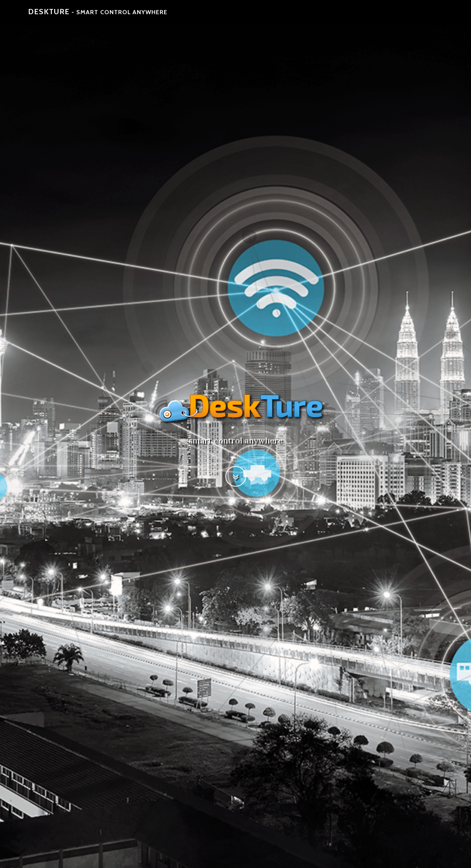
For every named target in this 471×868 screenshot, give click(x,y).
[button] (236, 476)
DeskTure (98, 15)
